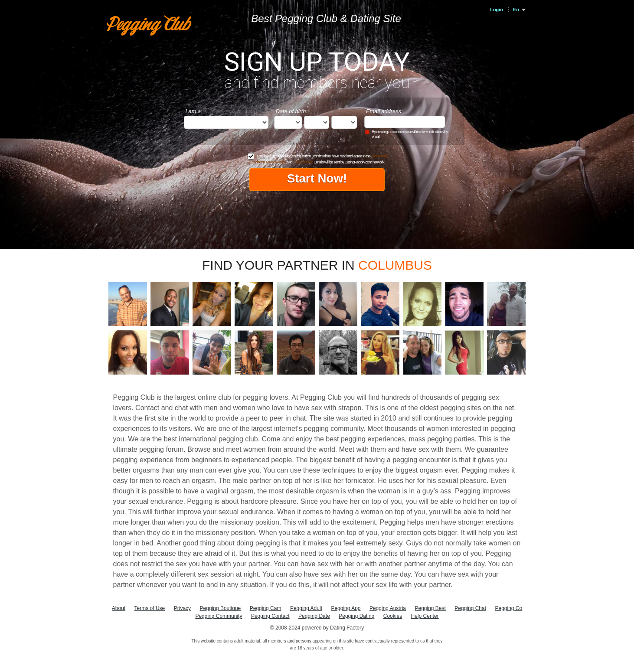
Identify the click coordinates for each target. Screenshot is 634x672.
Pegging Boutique (221, 608)
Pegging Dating (356, 616)
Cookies (393, 616)
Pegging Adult (306, 608)
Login (497, 10)
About (119, 608)
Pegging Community (219, 616)
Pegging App (346, 608)
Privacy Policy (276, 162)
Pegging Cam (266, 608)
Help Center (425, 616)
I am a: (194, 111)
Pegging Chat (470, 608)
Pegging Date (314, 616)
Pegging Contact (270, 616)
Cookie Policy (302, 162)
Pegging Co (508, 608)
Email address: (384, 111)
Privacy (182, 608)
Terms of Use (150, 608)
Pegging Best (430, 608)
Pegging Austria (388, 608)
